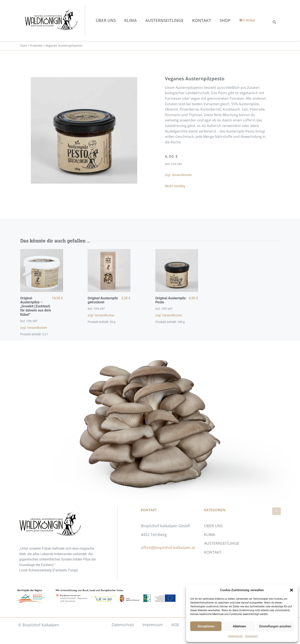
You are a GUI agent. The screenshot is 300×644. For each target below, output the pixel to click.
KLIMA (131, 20)
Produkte (36, 45)
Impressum (251, 636)
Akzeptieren (206, 626)
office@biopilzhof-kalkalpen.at (168, 547)
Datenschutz (236, 636)
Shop (225, 20)
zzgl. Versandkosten (178, 175)
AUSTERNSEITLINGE (164, 20)
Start (24, 45)
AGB (175, 625)
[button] (291, 590)
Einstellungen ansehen (275, 626)
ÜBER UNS (106, 20)
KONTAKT (202, 20)
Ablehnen (239, 626)
